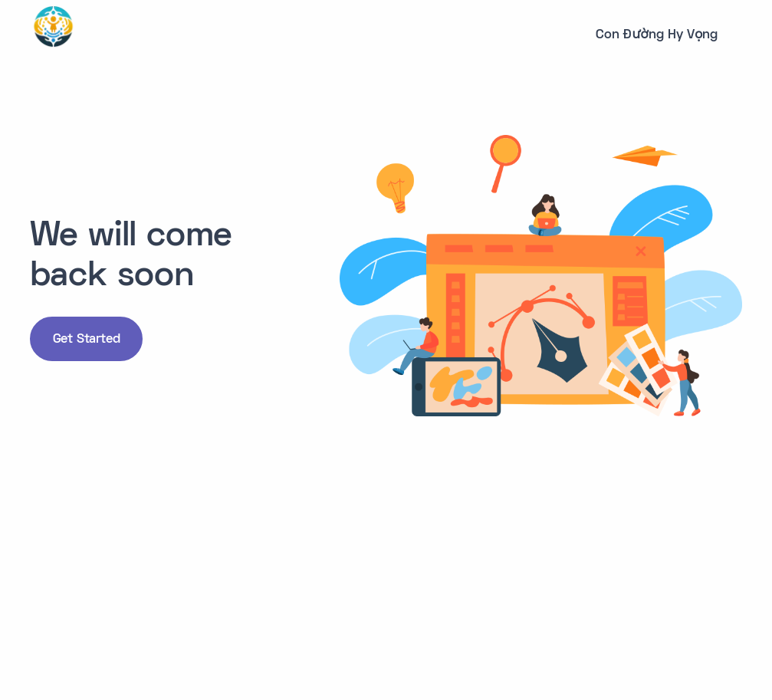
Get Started (87, 340)
